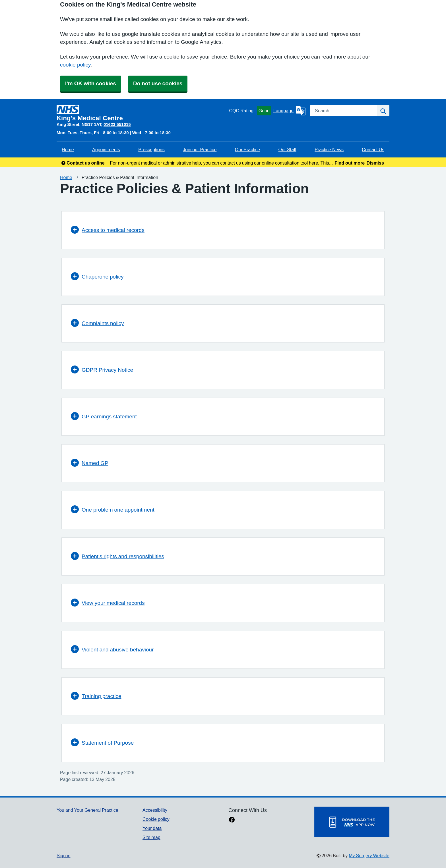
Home (68, 149)
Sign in (63, 855)
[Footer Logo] (352, 822)
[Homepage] (142, 113)
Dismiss (375, 163)
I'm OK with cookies (91, 83)
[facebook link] (232, 820)
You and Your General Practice (87, 810)
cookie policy (75, 65)
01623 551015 (117, 124)
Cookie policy (156, 819)
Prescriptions (151, 149)
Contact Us (373, 149)
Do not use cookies (158, 83)
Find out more (350, 163)
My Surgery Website (369, 855)
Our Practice (247, 149)
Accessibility (155, 810)
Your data (152, 828)
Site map (151, 837)
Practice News (329, 149)
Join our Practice (200, 149)
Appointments (106, 149)
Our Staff (287, 149)
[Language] (289, 111)
